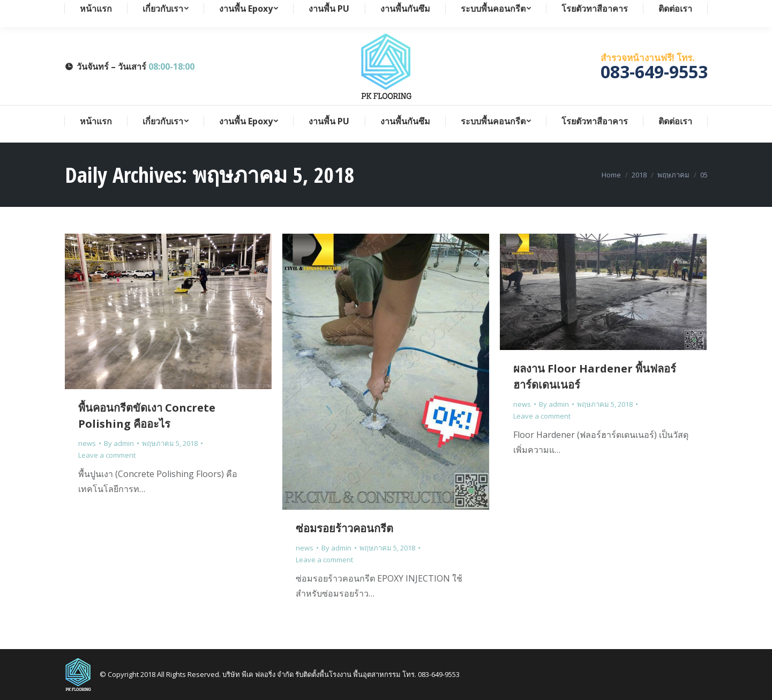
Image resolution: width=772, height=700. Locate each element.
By (119, 443)
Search (695, 10)
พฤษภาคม (673, 175)
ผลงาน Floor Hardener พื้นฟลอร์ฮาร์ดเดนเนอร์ (595, 377)
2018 (639, 175)
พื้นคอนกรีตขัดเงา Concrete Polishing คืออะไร (147, 416)
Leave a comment (107, 455)
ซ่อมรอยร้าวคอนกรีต (344, 528)
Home (611, 175)
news (87, 443)
